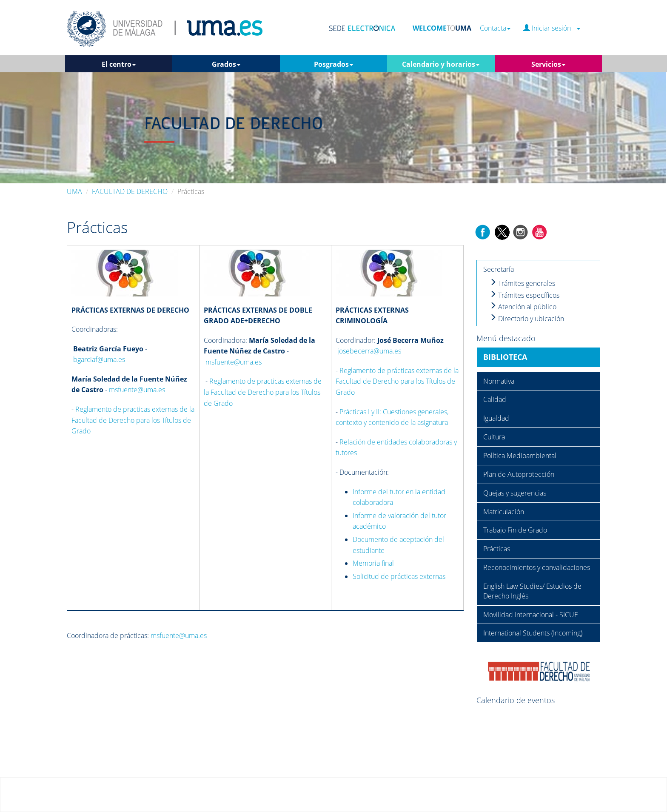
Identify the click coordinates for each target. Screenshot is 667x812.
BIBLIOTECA (505, 357)
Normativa (499, 381)
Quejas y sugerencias (515, 493)
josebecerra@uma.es (369, 351)
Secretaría (499, 269)
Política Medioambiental (520, 456)
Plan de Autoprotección (519, 474)
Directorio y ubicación (527, 319)
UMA (74, 191)
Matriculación (504, 512)
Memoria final (373, 563)
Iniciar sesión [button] (552, 28)
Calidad (495, 399)
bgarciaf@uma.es (99, 359)
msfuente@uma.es (137, 390)
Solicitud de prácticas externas (399, 576)
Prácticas (497, 549)
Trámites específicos (524, 295)
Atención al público (523, 307)
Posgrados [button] (333, 64)
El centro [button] (119, 64)
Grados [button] (226, 64)
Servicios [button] (548, 64)
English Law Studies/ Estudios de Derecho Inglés (532, 591)
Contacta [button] (495, 28)
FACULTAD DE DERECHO (130, 191)
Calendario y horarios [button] (441, 64)
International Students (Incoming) (533, 633)
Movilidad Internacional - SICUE (531, 615)
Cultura (494, 437)
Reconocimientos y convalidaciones (537, 567)
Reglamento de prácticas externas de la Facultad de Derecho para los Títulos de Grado (397, 381)
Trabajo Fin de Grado (515, 530)
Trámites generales (522, 283)
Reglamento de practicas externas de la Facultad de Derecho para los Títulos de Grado (133, 420)
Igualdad (496, 418)
